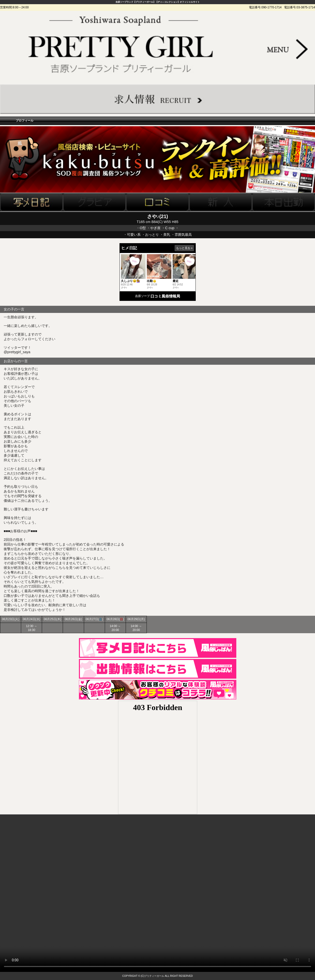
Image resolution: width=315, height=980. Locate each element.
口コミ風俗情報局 (165, 296)
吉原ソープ (142, 296)
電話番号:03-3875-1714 (300, 7)
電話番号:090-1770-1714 (265, 7)
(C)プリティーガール (153, 976)
